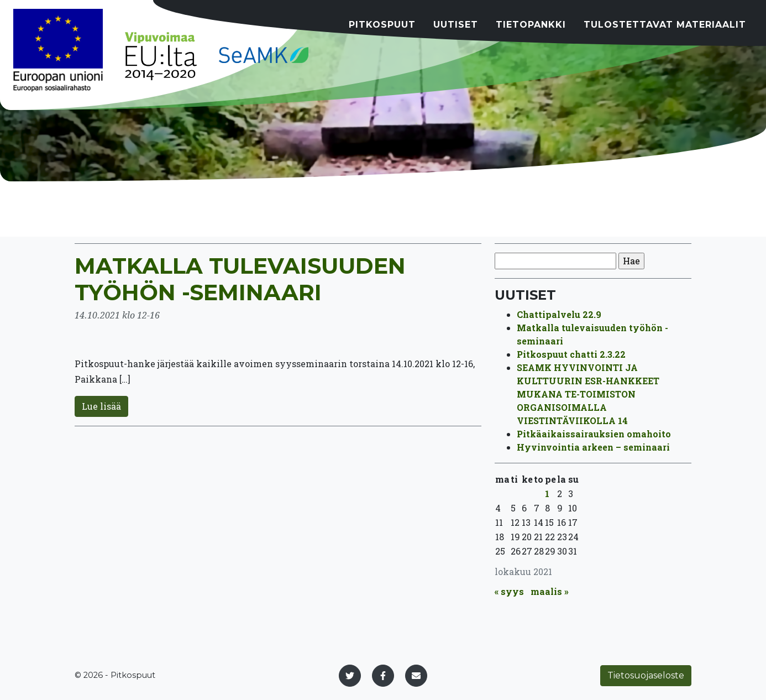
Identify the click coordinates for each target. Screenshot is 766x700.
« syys (509, 591)
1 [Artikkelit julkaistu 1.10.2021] (547, 493)
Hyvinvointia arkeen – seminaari (593, 447)
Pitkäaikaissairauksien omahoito (594, 434)
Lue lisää (101, 406)
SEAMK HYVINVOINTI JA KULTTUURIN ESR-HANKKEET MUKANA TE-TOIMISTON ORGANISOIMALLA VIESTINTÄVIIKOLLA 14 (588, 394)
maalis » (550, 591)
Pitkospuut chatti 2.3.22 (571, 354)
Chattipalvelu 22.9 (559, 314)
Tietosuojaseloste (646, 675)
